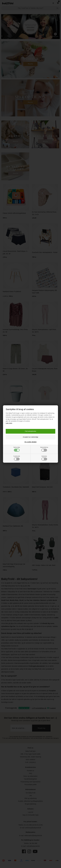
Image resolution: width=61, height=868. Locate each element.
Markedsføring (44, 449)
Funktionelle (17, 458)
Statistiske (44, 458)
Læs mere (9, 423)
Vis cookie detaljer (30, 442)
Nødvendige (17, 449)
